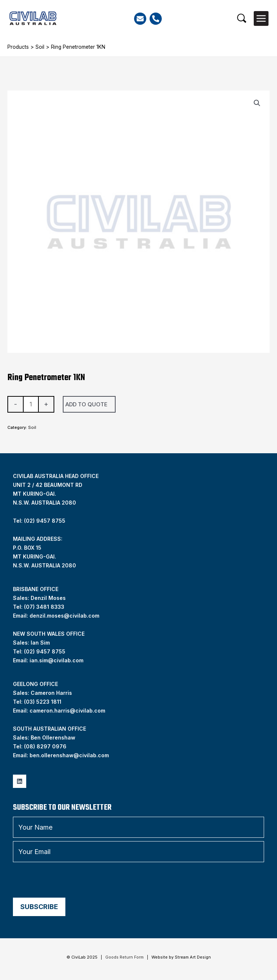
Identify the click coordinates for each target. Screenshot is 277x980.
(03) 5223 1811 (43, 702)
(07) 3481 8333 (44, 607)
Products (18, 47)
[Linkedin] (20, 781)
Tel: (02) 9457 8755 (39, 521)
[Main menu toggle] (261, 18)
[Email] (140, 19)
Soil (40, 47)
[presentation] (69, 880)
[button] (242, 18)
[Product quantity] (31, 404)
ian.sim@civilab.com (57, 660)
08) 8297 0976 (46, 746)
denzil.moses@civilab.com (64, 616)
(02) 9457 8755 (45, 651)
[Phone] (156, 19)
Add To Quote (86, 404)
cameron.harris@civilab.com (67, 711)
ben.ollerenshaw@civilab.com (69, 755)
